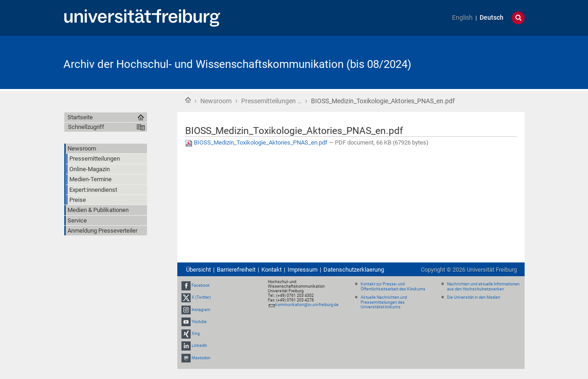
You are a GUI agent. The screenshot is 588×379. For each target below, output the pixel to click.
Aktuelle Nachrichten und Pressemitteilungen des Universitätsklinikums (384, 302)
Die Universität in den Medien (474, 297)
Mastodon (201, 358)
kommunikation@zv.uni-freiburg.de (307, 305)
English (462, 18)
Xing (196, 334)
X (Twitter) (201, 298)
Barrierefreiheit (236, 270)
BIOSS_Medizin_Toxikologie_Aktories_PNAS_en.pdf (257, 142)
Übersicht (198, 270)
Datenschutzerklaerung (354, 270)
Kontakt (271, 270)
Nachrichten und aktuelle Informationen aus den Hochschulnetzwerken (483, 287)
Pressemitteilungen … (271, 101)
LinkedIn (199, 346)
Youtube (199, 322)
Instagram (201, 310)
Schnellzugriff (86, 127)
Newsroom (216, 101)
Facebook (201, 285)
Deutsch (492, 18)
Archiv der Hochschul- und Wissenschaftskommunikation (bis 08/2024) (237, 64)
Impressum (302, 270)
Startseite (188, 100)
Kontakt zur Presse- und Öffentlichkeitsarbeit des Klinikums (393, 287)
